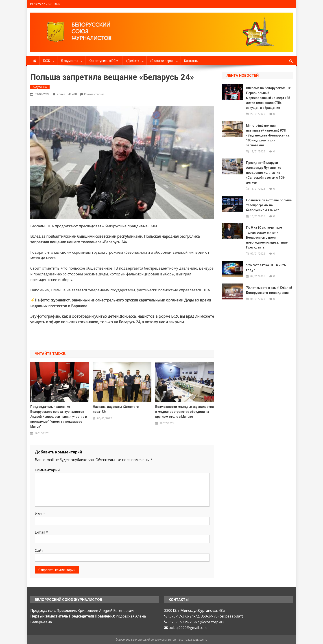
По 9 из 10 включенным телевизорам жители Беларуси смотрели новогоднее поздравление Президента (267, 237)
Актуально (40, 87)
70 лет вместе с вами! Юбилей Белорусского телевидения (269, 290)
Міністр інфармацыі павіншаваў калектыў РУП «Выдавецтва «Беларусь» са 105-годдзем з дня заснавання (268, 135)
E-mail (41, 532)
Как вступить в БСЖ (104, 61)
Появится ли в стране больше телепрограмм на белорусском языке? (269, 205)
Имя (40, 514)
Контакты (191, 61)
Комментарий (47, 470)
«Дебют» (133, 61)
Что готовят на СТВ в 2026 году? (266, 268)
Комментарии (94, 94)
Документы (69, 61)
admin (61, 94)
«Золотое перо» (162, 61)
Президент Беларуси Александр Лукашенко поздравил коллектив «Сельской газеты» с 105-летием (266, 173)
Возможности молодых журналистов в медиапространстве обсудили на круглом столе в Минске (184, 412)
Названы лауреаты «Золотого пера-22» (116, 409)
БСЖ (47, 61)
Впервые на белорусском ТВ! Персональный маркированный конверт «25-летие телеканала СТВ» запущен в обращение (269, 98)
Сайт (39, 550)
